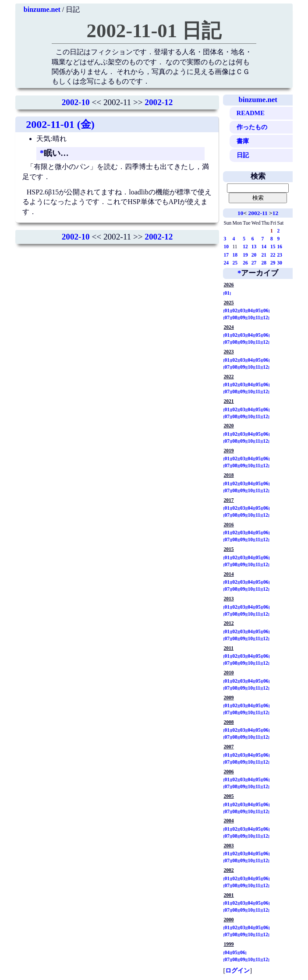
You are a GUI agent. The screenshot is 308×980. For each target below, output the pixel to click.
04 (251, 310)
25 (235, 263)
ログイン (237, 970)
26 (245, 263)
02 (235, 310)
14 (264, 247)
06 (266, 310)
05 (258, 310)
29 (273, 263)
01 (227, 293)
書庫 (243, 141)
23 (280, 255)
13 (254, 247)
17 (226, 255)
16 (280, 247)
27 (254, 263)
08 (235, 317)
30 (280, 263)
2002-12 (159, 102)
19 (245, 255)
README (251, 113)
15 (273, 247)
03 (243, 310)
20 (254, 255)
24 (226, 263)
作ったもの (252, 127)
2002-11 (258, 213)
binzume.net (42, 9)
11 (258, 317)
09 (243, 317)
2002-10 (76, 102)
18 (235, 255)
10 (240, 213)
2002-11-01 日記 (154, 31)
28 (264, 263)
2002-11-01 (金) (60, 124)
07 (227, 317)
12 (275, 213)
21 (264, 255)
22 (273, 255)
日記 (243, 155)
